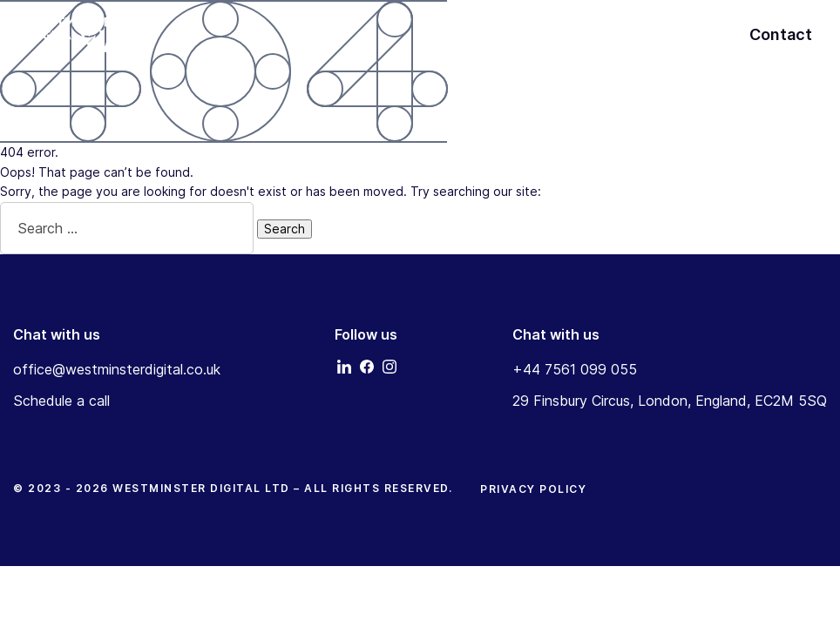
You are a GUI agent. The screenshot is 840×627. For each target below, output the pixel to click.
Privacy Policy (533, 489)
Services (594, 35)
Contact (781, 34)
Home (527, 35)
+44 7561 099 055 (575, 369)
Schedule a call (61, 401)
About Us (672, 35)
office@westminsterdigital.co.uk (117, 369)
